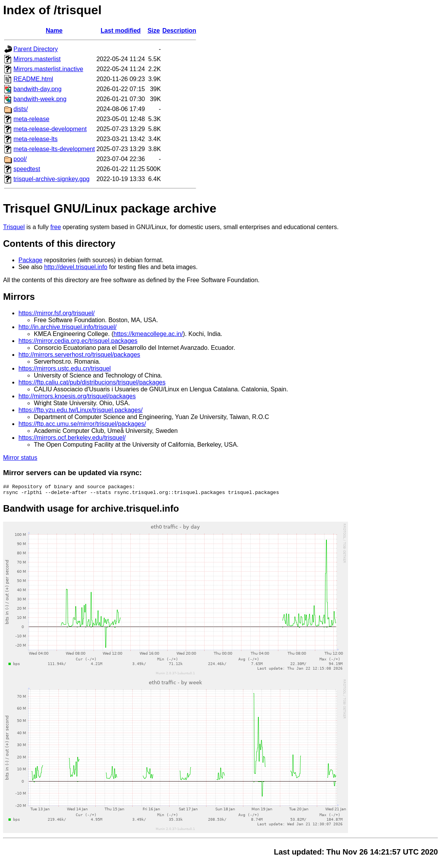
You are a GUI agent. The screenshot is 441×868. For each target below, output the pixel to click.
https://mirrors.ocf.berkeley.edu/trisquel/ (72, 438)
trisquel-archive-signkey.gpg (52, 179)
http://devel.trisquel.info (76, 267)
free (56, 227)
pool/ (20, 159)
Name (54, 31)
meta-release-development (50, 129)
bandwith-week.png (40, 99)
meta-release (31, 119)
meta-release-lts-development (54, 149)
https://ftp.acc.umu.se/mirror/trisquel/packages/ (82, 424)
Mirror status (20, 458)
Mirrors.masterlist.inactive (48, 69)
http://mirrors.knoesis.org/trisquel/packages (77, 396)
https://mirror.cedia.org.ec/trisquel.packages (78, 341)
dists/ (21, 109)
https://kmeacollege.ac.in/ (148, 334)
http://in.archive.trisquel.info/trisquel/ (67, 327)
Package (30, 260)
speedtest (27, 169)
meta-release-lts (36, 139)
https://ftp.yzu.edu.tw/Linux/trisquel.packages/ (81, 410)
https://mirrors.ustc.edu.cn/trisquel (65, 368)
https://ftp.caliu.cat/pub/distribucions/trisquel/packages (92, 382)
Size (154, 31)
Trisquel (14, 227)
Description (179, 31)
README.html (33, 79)
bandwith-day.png (37, 89)
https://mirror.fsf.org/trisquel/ (57, 313)
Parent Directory (36, 49)
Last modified (121, 31)
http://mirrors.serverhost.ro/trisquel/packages (79, 355)
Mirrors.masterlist (37, 59)
